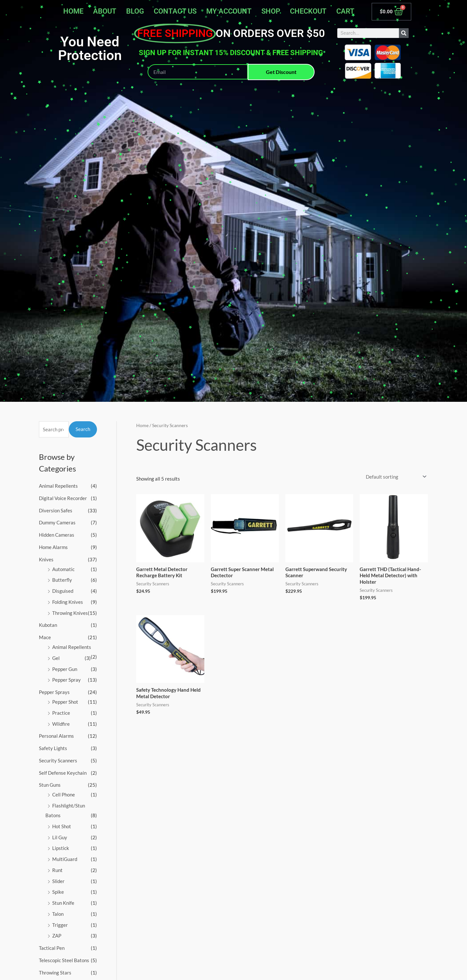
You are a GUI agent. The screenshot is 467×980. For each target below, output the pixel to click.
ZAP (57, 936)
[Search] (404, 33)
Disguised (63, 591)
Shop (271, 11)
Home (73, 11)
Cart (345, 11)
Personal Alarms (56, 736)
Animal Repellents (58, 486)
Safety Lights (53, 748)
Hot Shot (62, 826)
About (105, 11)
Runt (57, 870)
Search (83, 429)
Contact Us (175, 11)
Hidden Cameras (57, 535)
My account (229, 11)
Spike (58, 892)
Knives (46, 559)
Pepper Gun (65, 669)
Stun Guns (50, 785)
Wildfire (61, 724)
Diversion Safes (56, 510)
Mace (45, 637)
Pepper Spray (66, 680)
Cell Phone (64, 795)
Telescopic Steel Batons (64, 960)
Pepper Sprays (54, 692)
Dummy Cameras (57, 522)
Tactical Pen (52, 948)
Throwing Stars (55, 973)
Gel (56, 658)
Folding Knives (68, 602)
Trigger (60, 925)
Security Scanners (58, 760)
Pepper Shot (65, 702)
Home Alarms (53, 547)
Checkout (308, 11)
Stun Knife (63, 903)
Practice (61, 713)
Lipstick (61, 848)
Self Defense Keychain (63, 773)
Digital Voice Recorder (63, 498)
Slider (58, 881)
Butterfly (62, 580)
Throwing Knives (70, 613)
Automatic (63, 569)
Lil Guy (60, 837)
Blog (135, 11)
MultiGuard (65, 859)
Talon (58, 914)
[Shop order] (395, 477)
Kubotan (48, 625)
